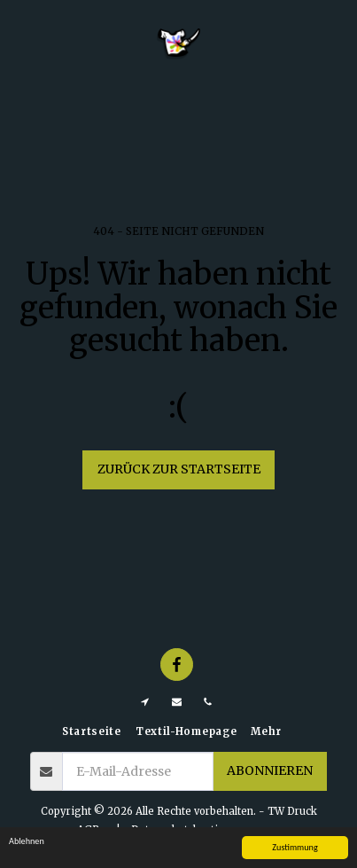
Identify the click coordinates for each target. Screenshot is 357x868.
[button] (19, 43)
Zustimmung (295, 847)
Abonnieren (270, 770)
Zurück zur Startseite (179, 469)
